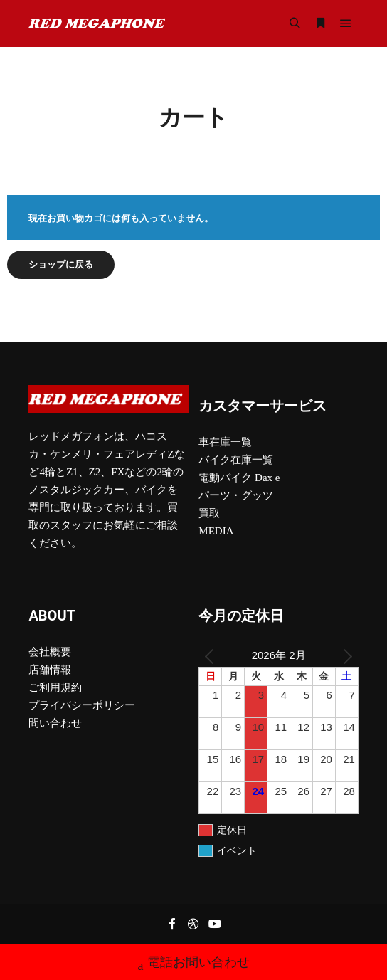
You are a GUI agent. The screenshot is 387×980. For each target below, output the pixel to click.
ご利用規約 (55, 687)
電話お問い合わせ (194, 964)
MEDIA (216, 531)
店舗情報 (50, 670)
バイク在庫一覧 (236, 460)
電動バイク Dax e (239, 478)
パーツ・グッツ (236, 495)
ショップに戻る (61, 264)
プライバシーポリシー (82, 705)
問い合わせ (55, 723)
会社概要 (50, 652)
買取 (209, 513)
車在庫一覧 (225, 442)
